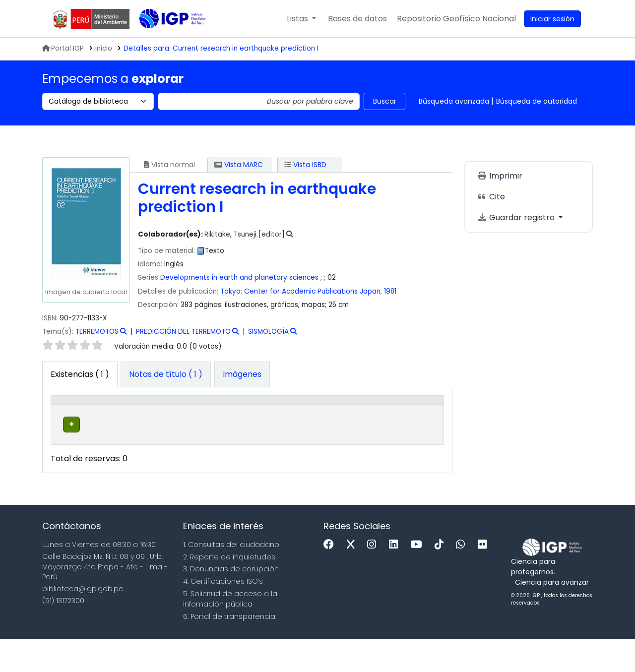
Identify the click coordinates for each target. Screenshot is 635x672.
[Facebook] (331, 577)
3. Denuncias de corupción (231, 602)
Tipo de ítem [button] (64, 415)
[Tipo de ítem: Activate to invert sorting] (73, 416)
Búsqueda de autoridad (537, 101)
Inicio (104, 48)
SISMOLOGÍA (268, 332)
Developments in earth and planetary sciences (239, 277)
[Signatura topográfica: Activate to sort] (262, 416)
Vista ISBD (305, 165)
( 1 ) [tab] (80, 374)
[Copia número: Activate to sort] (329, 416)
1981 (390, 291)
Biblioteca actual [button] (119, 421)
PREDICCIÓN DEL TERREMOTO (183, 332)
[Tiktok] (442, 577)
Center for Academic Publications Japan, (313, 291)
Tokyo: (231, 291)
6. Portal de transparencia (229, 649)
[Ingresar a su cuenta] (552, 19)
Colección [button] (182, 426)
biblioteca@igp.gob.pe (83, 621)
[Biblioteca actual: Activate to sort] (127, 416)
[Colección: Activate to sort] (191, 416)
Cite (491, 197)
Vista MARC (239, 165)
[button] (301, 19)
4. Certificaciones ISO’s (223, 613)
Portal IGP (63, 48)
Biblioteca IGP (164, 39)
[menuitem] (456, 19)
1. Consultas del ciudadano (231, 577)
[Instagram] (374, 577)
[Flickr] (485, 577)
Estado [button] (374, 426)
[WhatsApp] (463, 577)
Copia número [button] (321, 421)
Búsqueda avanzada (454, 101)
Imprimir (500, 176)
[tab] (166, 374)
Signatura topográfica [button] (251, 421)
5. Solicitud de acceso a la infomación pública (230, 631)
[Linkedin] (396, 577)
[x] (353, 577)
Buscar (385, 101)
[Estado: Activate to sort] (380, 416)
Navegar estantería (246, 462)
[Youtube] (418, 577)
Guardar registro (517, 217)
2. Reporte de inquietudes (229, 589)
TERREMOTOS (97, 332)
